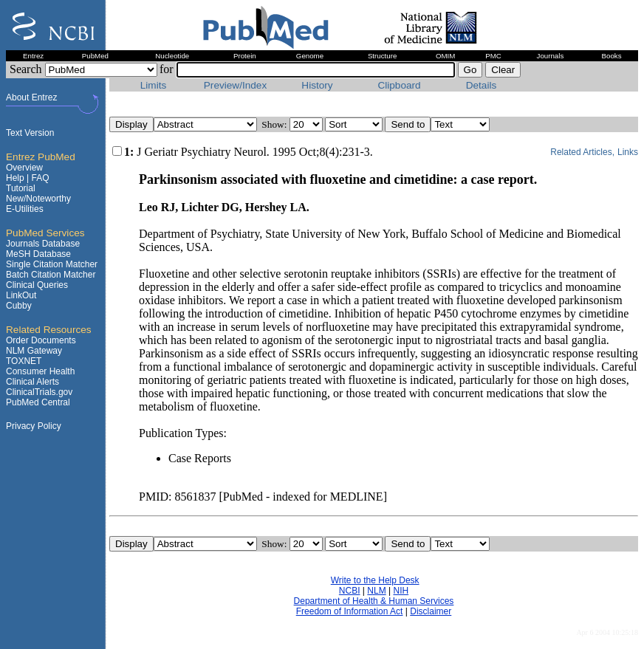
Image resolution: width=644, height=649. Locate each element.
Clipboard (399, 85)
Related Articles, (582, 152)
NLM (376, 591)
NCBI (350, 591)
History (317, 85)
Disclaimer (431, 611)
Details (482, 85)
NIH (401, 591)
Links (628, 152)
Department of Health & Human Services (374, 601)
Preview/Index (235, 85)
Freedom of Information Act (350, 611)
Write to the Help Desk (375, 580)
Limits (154, 85)
